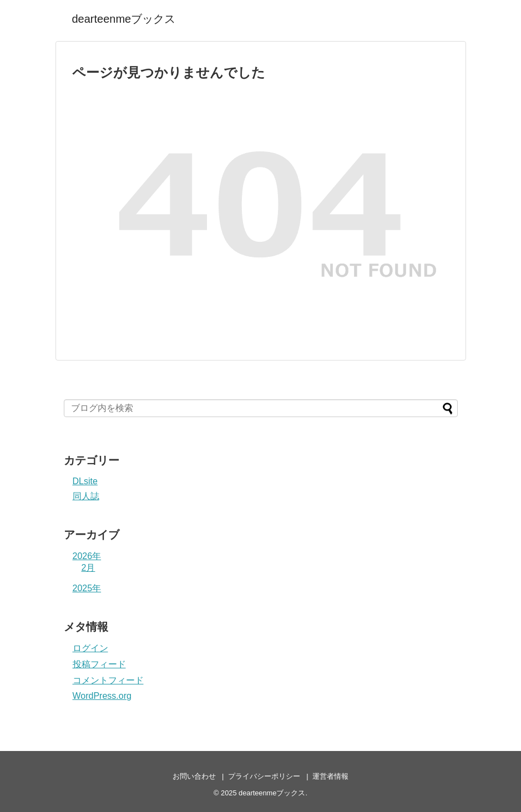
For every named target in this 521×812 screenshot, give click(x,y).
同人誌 (86, 496)
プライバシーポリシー (264, 776)
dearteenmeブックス (124, 19)
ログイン (90, 648)
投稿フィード (99, 664)
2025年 (87, 588)
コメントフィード (108, 680)
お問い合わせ (194, 776)
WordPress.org (102, 696)
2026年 (87, 556)
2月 (88, 568)
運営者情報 (330, 776)
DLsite (85, 481)
